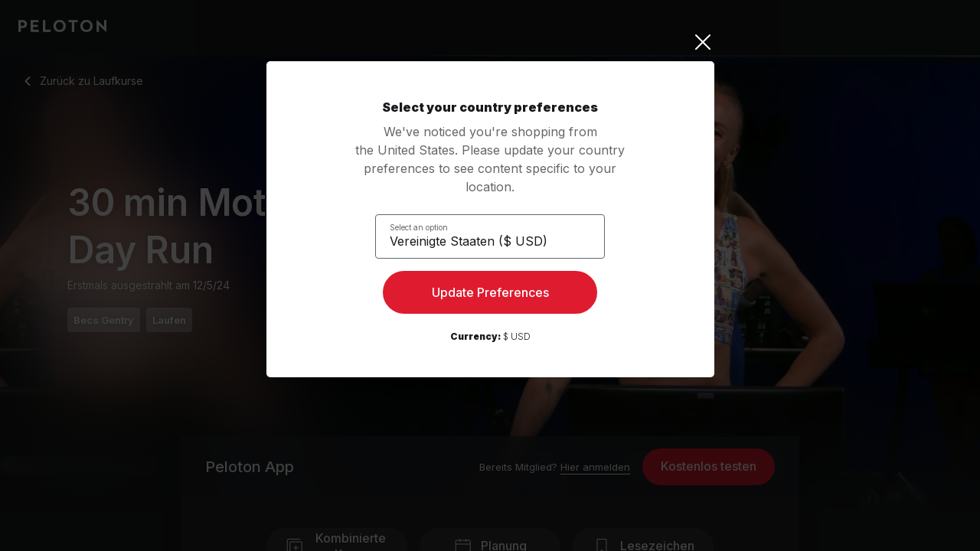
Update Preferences (490, 295)
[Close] (490, 42)
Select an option (428, 227)
